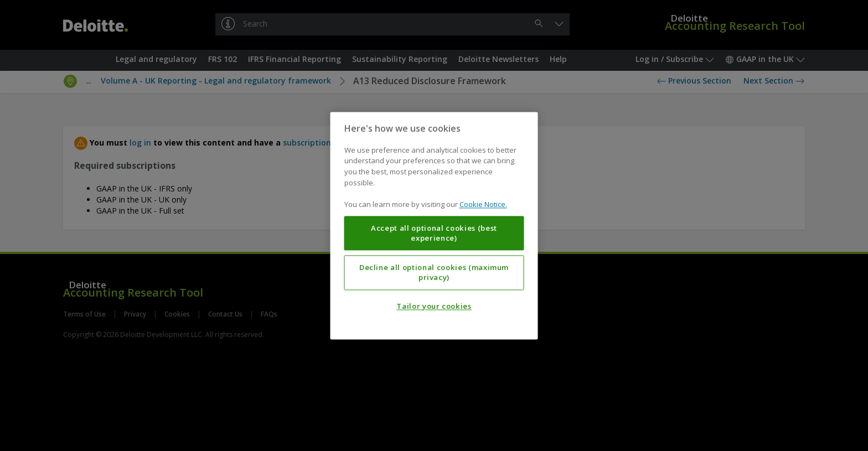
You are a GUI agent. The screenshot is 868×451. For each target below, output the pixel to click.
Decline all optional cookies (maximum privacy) (434, 272)
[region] (434, 225)
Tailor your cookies (434, 306)
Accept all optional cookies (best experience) (434, 233)
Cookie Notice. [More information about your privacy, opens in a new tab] (483, 204)
